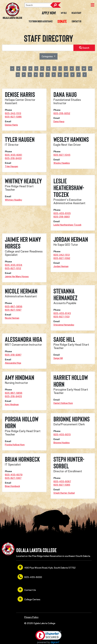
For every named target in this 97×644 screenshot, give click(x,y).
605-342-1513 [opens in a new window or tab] (13, 113)
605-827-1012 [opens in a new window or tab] (13, 268)
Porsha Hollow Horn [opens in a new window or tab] (15, 445)
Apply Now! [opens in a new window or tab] (49, 13)
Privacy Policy (31, 617)
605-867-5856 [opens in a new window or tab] (14, 306)
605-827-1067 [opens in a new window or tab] (13, 478)
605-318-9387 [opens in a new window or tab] (13, 355)
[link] (48, 637)
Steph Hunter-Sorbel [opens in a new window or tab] (64, 493)
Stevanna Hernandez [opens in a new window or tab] (64, 325)
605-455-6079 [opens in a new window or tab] (14, 475)
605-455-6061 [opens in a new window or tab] (13, 155)
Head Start (76, 13)
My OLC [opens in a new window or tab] (64, 13)
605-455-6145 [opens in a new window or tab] (62, 313)
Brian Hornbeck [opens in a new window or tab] (12, 486)
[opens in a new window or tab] (62, 21)
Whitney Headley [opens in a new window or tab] (13, 200)
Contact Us (77, 21)
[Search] (41, 5)
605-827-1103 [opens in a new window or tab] (61, 317)
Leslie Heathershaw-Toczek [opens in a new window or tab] (67, 225)
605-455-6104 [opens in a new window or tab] (14, 265)
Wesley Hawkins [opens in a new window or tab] (62, 163)
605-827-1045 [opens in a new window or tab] (62, 155)
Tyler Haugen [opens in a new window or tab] (11, 166)
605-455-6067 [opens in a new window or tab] (62, 481)
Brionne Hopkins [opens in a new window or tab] (62, 443)
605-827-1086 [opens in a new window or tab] (13, 117)
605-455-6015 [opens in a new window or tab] (62, 434)
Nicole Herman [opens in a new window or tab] (12, 318)
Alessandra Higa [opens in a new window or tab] (13, 363)
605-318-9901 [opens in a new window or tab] (62, 217)
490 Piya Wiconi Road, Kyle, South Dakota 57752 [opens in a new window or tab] (47, 567)
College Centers (29, 599)
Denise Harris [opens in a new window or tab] (11, 125)
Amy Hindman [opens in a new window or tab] (12, 404)
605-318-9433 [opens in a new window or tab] (13, 158)
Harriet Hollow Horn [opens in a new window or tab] (63, 403)
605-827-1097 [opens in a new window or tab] (13, 310)
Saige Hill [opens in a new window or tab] (58, 358)
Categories (47, 56)
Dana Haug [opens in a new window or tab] (59, 121)
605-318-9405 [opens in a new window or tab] (13, 396)
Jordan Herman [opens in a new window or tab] (61, 266)
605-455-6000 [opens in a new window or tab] (30, 577)
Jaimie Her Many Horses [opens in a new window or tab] (17, 276)
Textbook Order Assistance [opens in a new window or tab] (41, 21)
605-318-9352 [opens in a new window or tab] (62, 113)
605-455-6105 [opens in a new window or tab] (62, 213)
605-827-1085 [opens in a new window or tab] (62, 485)
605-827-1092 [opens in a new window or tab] (62, 258)
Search (56, 5)
